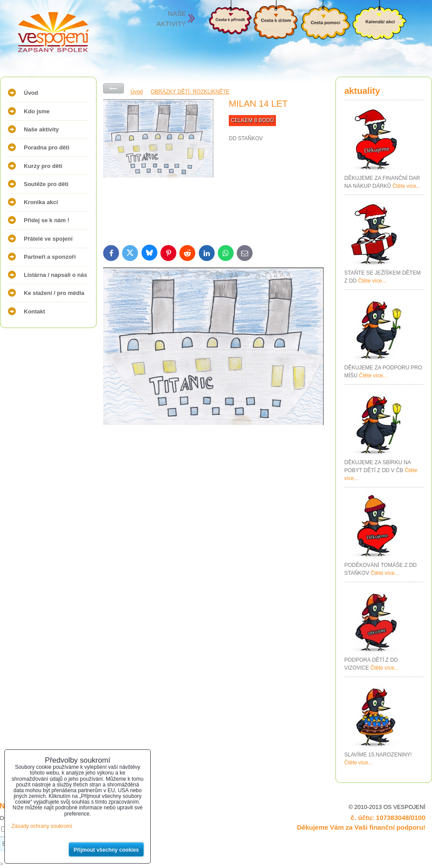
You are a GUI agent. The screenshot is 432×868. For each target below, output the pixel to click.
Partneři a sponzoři (50, 257)
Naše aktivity (41, 129)
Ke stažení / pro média (54, 293)
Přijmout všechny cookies (106, 850)
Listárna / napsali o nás (56, 275)
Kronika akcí (41, 202)
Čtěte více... (406, 186)
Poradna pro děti (47, 147)
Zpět (114, 88)
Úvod (31, 93)
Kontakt (34, 311)
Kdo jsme (37, 111)
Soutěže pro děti (46, 184)
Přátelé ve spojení (48, 239)
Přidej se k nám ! (47, 220)
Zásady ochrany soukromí (42, 826)
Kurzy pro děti (43, 166)
